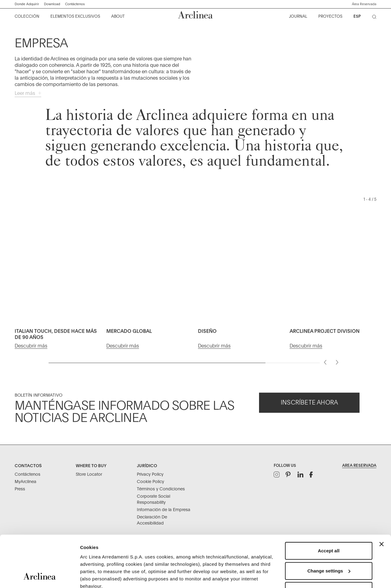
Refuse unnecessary (329, 542)
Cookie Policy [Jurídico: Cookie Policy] (150, 482)
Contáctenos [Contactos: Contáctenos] (27, 474)
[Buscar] (375, 18)
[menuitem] (27, 17)
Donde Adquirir (27, 4)
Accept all (329, 502)
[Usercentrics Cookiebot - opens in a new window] (40, 576)
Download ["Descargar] (52, 4)
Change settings (329, 523)
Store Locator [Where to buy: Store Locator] (89, 474)
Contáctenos (75, 4)
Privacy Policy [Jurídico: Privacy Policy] (150, 474)
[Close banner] (382, 496)
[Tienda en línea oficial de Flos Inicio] (195, 15)
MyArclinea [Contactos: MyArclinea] (26, 482)
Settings (89, 576)
